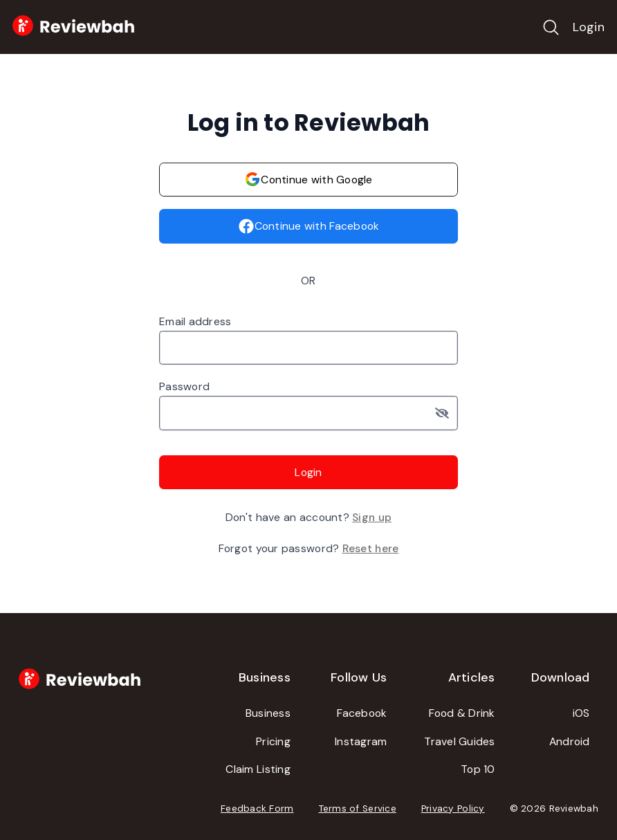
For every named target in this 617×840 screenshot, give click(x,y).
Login (589, 27)
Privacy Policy (453, 809)
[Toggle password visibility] (447, 413)
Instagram (361, 741)
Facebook (362, 713)
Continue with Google (308, 179)
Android (570, 741)
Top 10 (478, 769)
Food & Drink (462, 713)
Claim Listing (258, 769)
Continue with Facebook (309, 226)
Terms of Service (358, 809)
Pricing (273, 741)
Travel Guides (460, 741)
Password (184, 386)
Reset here (371, 548)
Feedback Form (257, 809)
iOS (581, 713)
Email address (195, 321)
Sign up (372, 517)
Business (268, 713)
